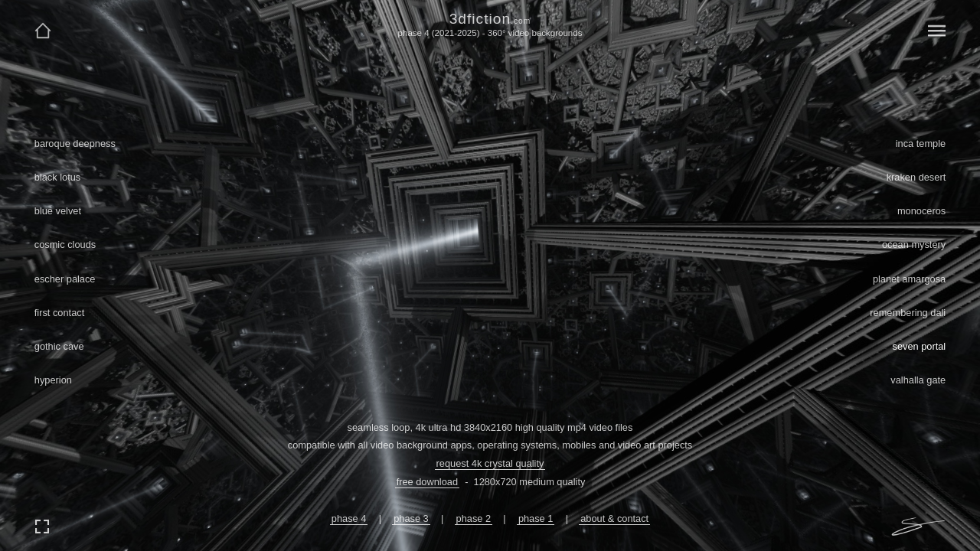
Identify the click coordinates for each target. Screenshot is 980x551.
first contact (59, 313)
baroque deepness (75, 143)
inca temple (921, 143)
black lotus (57, 177)
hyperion (53, 380)
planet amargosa (909, 279)
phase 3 (411, 518)
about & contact (614, 518)
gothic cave (59, 346)
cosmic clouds (65, 245)
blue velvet (58, 211)
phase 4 (349, 518)
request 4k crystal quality (490, 463)
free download (427, 482)
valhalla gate (918, 380)
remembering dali (908, 313)
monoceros (921, 211)
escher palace (65, 279)
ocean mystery (914, 245)
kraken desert (916, 177)
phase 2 (474, 518)
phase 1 (536, 518)
